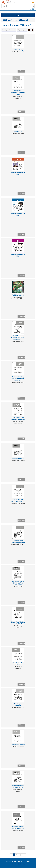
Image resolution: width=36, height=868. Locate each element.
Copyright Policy (16, 864)
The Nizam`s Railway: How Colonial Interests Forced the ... (18, 379)
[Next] (25, 855)
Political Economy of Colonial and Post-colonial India (18, 583)
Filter (18, 15)
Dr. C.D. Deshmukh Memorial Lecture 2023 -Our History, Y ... (18, 338)
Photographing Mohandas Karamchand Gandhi (18, 92)
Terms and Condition (13, 861)
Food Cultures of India (18, 295)
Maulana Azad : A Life (18, 459)
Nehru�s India (18, 132)
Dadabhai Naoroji (18, 50)
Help (24, 864)
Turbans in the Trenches (18, 745)
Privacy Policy (25, 861)
